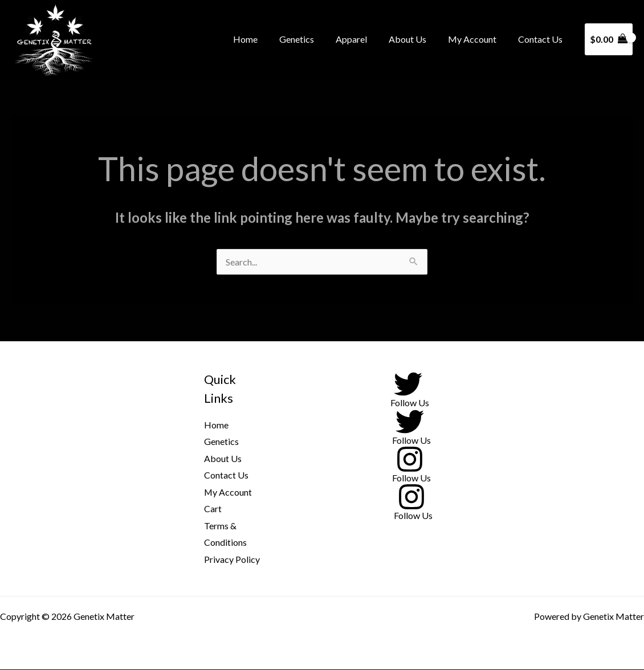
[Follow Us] (408, 389)
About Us (416, 39)
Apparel (363, 39)
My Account (477, 39)
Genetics (312, 39)
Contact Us (542, 39)
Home (264, 39)
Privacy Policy (232, 560)
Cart (213, 509)
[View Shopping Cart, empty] (609, 39)
